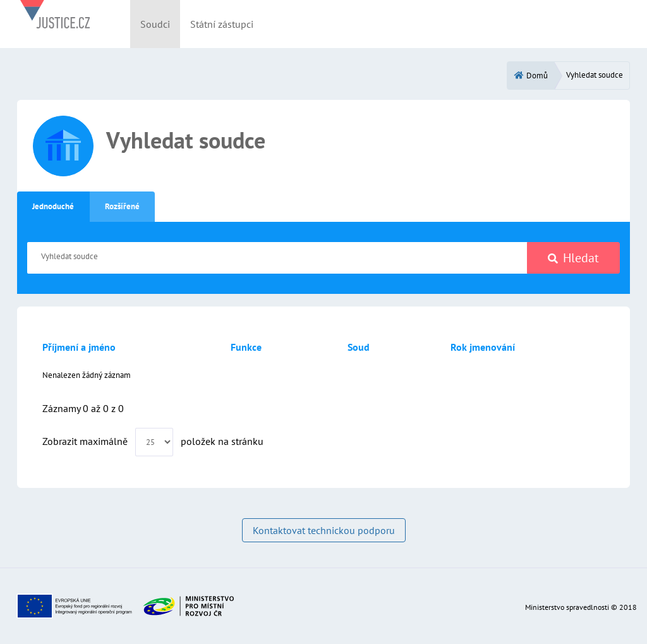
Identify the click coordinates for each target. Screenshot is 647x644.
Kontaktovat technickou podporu (324, 530)
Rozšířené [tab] (122, 206)
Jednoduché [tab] (53, 206)
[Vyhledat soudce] (277, 258)
